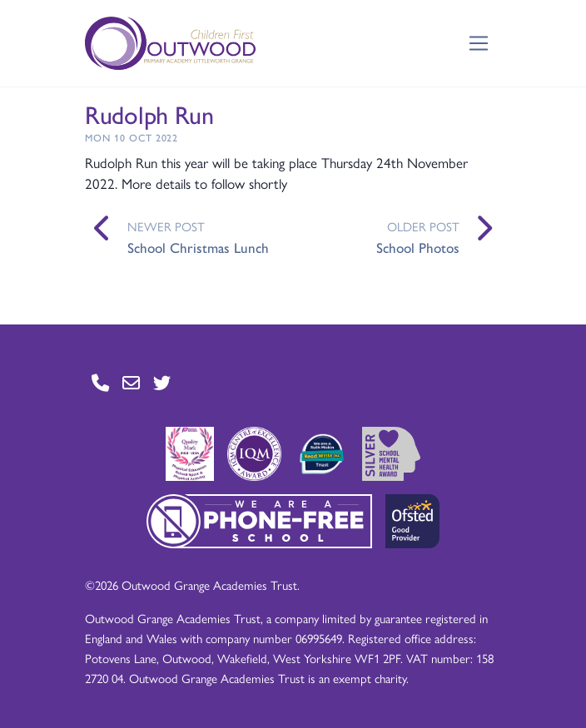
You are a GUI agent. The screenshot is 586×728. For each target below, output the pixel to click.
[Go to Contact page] (100, 382)
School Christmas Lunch (198, 247)
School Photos (418, 247)
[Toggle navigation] (479, 44)
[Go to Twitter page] (162, 382)
